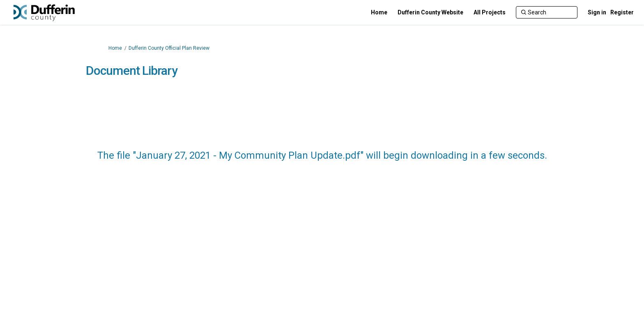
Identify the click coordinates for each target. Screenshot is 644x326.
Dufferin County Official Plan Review (169, 48)
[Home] (379, 12)
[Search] (547, 12)
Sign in (597, 12)
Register (622, 12)
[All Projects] (490, 12)
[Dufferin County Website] (430, 12)
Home (115, 48)
